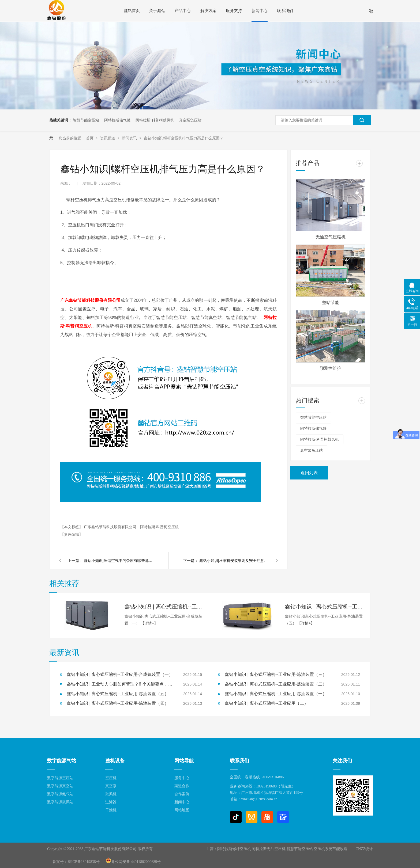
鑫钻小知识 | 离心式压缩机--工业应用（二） (267, 703)
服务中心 (182, 778)
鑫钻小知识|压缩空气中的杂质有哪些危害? (119, 561)
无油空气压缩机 (331, 237)
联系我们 (285, 11)
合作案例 (182, 794)
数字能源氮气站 (60, 794)
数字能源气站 (62, 761)
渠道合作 (182, 786)
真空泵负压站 (190, 120)
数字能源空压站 (60, 778)
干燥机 (111, 810)
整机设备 (115, 761)
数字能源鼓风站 (60, 802)
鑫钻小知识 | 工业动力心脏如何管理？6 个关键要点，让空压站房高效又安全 (120, 684)
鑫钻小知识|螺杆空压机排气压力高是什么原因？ (184, 138)
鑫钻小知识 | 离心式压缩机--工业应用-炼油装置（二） (276, 684)
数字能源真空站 (60, 786)
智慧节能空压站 (86, 120)
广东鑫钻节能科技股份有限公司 (90, 300)
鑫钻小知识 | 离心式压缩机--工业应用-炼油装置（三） (276, 674)
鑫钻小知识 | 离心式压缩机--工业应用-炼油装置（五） (324, 607)
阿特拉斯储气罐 (117, 120)
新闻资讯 (130, 138)
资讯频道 (108, 138)
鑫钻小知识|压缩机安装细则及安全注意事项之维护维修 (234, 561)
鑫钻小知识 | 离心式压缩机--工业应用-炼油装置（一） (276, 694)
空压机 (111, 778)
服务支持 (234, 11)
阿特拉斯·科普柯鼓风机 (155, 120)
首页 (90, 138)
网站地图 (182, 810)
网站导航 (184, 761)
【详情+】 (149, 623)
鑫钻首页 (132, 11)
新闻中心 (260, 11)
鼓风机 (111, 794)
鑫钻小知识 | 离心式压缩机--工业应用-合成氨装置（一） (163, 607)
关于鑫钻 (157, 11)
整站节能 (331, 302)
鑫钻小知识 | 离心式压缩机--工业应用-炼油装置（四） (118, 703)
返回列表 (309, 473)
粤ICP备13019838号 (84, 862)
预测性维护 (331, 368)
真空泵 (111, 786)
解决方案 (208, 11)
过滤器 (111, 802)
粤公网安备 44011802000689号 (133, 862)
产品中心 (183, 11)
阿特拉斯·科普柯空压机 (159, 527)
